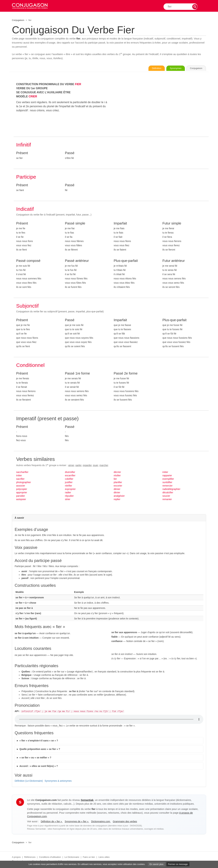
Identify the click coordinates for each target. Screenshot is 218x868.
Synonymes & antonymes (58, 781)
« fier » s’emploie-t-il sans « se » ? (39, 741)
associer (21, 486)
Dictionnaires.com (101, 822)
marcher (104, 466)
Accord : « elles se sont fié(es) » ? (39, 767)
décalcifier (168, 493)
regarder (87, 466)
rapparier (167, 476)
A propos (16, 858)
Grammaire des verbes (125, 822)
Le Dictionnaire (72, 858)
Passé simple (75, 224)
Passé (70, 153)
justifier (69, 483)
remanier (167, 500)
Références (30, 858)
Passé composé (28, 261)
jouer (96, 466)
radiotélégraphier (171, 490)
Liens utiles (104, 858)
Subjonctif (27, 306)
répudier (69, 496)
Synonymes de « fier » (77, 822)
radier (68, 493)
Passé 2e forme (126, 374)
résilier (117, 476)
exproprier (70, 490)
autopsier (21, 500)
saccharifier (22, 473)
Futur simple (172, 224)
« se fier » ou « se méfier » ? (35, 758)
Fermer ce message (178, 864)
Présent (22, 153)
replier (117, 500)
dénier (117, 490)
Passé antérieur (77, 261)
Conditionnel (30, 366)
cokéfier (69, 479)
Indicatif (25, 209)
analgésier (119, 496)
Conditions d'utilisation (50, 858)
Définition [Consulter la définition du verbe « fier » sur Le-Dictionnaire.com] (146, 68)
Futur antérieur (174, 261)
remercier (168, 486)
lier (115, 479)
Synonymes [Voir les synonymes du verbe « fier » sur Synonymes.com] (169, 68)
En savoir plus (157, 864)
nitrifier (68, 486)
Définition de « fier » (52, 822)
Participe (26, 177)
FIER (78, 85)
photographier (24, 483)
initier (19, 476)
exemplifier (168, 479)
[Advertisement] (160, 107)
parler (78, 466)
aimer (71, 466)
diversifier (70, 473)
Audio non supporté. (109, 720)
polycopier (22, 490)
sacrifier (20, 479)
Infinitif (24, 145)
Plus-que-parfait (126, 261)
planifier (118, 483)
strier (68, 500)
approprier (22, 493)
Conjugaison (18, 20)
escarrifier (70, 476)
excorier (118, 486)
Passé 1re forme (77, 374)
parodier (21, 496)
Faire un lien (89, 858)
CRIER (33, 97)
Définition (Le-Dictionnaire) (29, 781)
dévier (117, 493)
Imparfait (120, 224)
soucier (166, 496)
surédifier (167, 483)
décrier (117, 473)
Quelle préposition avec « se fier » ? (40, 750)
